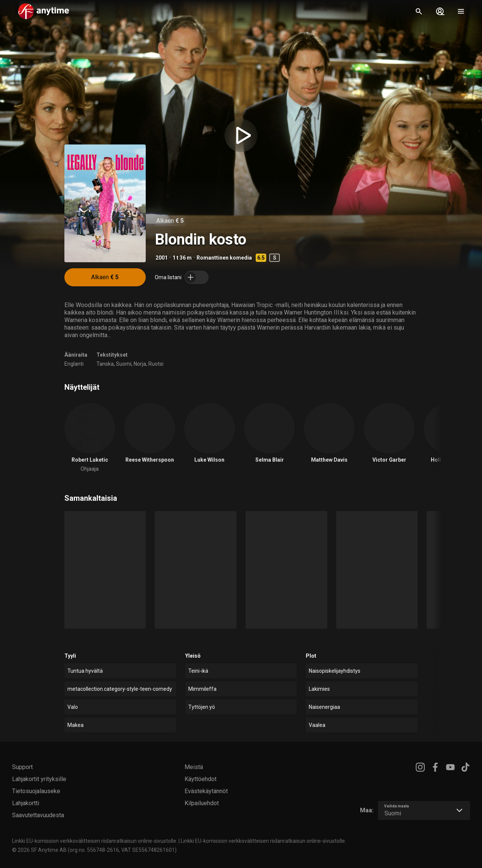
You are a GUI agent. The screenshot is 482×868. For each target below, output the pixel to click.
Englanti (74, 364)
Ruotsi (156, 364)
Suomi (124, 364)
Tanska (105, 364)
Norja (140, 364)
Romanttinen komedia (224, 258)
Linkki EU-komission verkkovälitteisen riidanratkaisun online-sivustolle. (95, 841)
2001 (162, 258)
